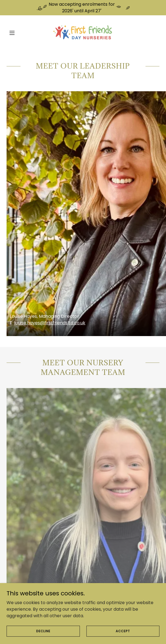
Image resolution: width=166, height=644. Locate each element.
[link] (83, 33)
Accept (123, 631)
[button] (18, 33)
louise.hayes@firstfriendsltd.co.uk (50, 323)
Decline (43, 631)
